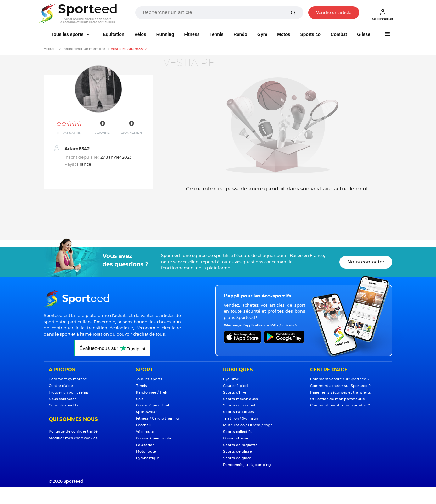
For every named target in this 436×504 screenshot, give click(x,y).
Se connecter (383, 14)
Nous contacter (366, 262)
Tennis (216, 34)
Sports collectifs (237, 432)
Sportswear (146, 412)
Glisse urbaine (236, 438)
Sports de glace (237, 458)
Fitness (192, 34)
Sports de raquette (240, 445)
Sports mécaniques (240, 399)
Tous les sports (68, 34)
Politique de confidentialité (73, 431)
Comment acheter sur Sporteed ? (340, 386)
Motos (284, 34)
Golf (139, 399)
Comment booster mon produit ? (340, 405)
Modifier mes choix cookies (73, 438)
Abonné (103, 133)
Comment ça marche (68, 379)
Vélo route (145, 432)
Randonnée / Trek (152, 392)
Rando (241, 34)
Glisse (364, 34)
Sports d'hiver (235, 392)
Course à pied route (154, 438)
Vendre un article (334, 13)
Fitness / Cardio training (157, 419)
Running (165, 34)
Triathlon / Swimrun (240, 419)
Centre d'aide (61, 386)
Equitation (114, 34)
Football (143, 425)
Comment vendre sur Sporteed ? (340, 379)
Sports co (310, 34)
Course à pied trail (152, 405)
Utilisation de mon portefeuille (338, 399)
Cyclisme (231, 379)
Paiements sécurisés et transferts (341, 392)
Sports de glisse (238, 452)
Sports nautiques (238, 412)
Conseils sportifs (64, 405)
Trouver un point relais (69, 392)
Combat (339, 34)
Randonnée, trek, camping (247, 465)
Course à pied (235, 386)
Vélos (140, 34)
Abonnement (132, 133)
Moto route (146, 452)
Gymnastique (148, 458)
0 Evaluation (69, 133)
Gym (262, 34)
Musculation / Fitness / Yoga (248, 425)
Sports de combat (239, 405)
